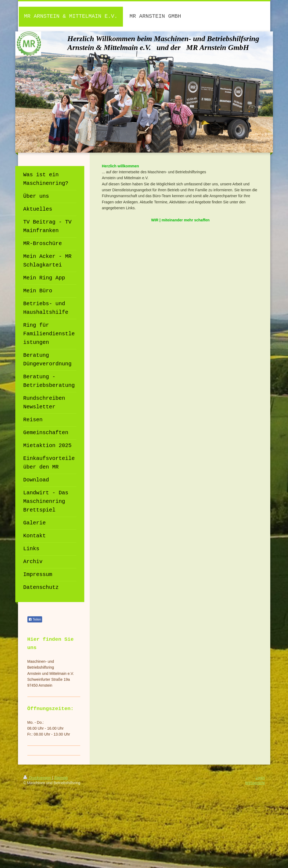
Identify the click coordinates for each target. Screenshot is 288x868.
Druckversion (38, 778)
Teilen (35, 620)
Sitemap (61, 778)
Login (260, 778)
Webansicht (255, 783)
